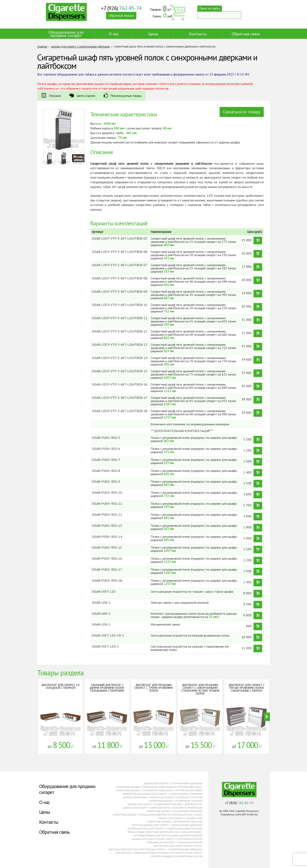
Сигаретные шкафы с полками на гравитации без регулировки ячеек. (159, 787)
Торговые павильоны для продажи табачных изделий (168, 835)
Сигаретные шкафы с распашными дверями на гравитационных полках (157, 815)
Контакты (198, 34)
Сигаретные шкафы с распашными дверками (174, 811)
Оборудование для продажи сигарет (66, 34)
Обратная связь (246, 34)
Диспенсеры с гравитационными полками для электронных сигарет (159, 853)
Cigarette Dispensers (66, 14)
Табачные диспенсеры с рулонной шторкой (175, 842)
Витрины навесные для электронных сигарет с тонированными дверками (156, 849)
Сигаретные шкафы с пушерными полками (176, 801)
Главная (42, 47)
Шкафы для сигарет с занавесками (180, 818)
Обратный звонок (125, 18)
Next (267, 717)
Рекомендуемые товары (129, 96)
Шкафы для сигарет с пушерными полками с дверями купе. (165, 804)
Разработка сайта (231, 814)
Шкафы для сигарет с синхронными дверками (81, 47)
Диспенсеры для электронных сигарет (178, 846)
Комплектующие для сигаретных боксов (176, 856)
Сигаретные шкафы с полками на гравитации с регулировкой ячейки (159, 790)
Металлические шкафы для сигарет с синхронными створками (162, 794)
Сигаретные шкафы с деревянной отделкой (175, 822)
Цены (153, 34)
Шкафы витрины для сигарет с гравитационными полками (165, 829)
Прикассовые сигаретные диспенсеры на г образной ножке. (165, 832)
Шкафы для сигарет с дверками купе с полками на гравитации (163, 808)
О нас (114, 34)
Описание (55, 96)
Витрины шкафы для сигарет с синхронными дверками (167, 825)
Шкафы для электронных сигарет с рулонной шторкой (167, 839)
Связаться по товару (242, 112)
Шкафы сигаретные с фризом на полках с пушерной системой (163, 797)
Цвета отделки (87, 96)
